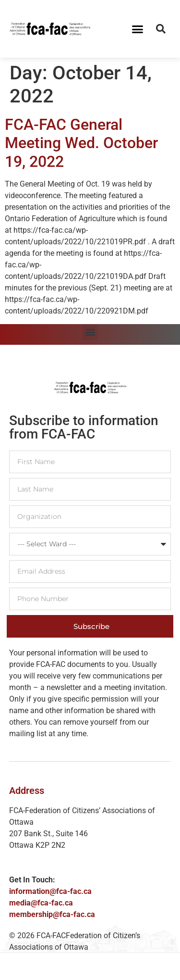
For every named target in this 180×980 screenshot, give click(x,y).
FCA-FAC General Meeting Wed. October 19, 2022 (81, 143)
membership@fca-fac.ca (52, 914)
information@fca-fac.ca (50, 891)
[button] (137, 29)
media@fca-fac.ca (41, 903)
